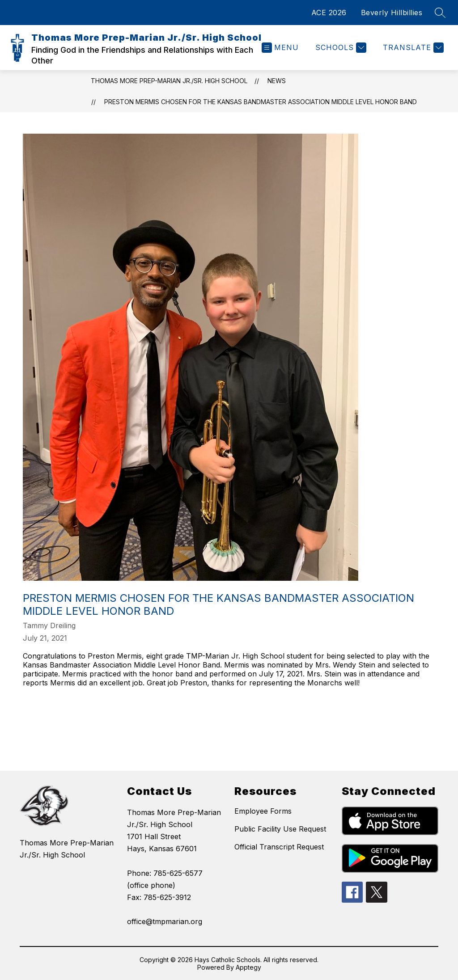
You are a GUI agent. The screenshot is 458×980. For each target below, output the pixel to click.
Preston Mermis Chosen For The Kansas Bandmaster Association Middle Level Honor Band (261, 102)
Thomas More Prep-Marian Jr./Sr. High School (169, 81)
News (277, 81)
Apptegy (248, 967)
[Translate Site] (412, 48)
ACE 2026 (329, 13)
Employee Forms (263, 811)
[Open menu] (280, 48)
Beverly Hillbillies (392, 13)
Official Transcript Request (279, 847)
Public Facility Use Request (280, 829)
